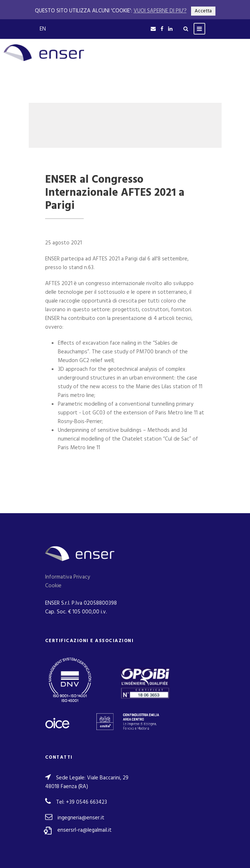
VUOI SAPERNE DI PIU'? (160, 11)
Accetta (203, 11)
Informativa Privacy (68, 577)
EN (43, 29)
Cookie (53, 586)
